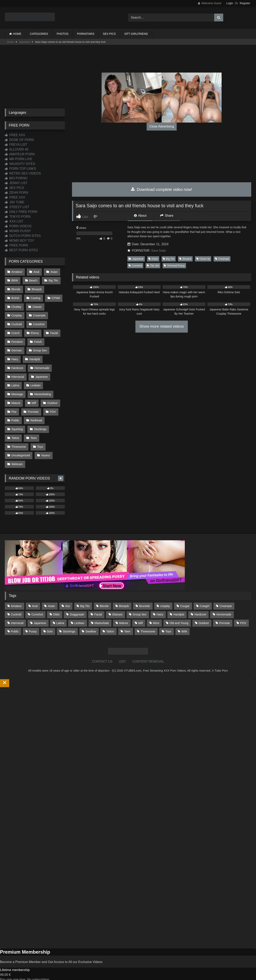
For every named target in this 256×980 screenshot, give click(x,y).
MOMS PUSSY (18, 231)
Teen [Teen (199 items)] (127, 625)
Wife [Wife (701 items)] (184, 625)
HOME (17, 34)
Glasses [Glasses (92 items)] (117, 608)
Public (15, 415)
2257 (122, 655)
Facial (54, 331)
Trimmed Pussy (174, 266)
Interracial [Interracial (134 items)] (17, 616)
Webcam (17, 458)
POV (52, 407)
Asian (153, 259)
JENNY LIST (16, 183)
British (15, 297)
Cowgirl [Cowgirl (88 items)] (205, 599)
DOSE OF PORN (19, 140)
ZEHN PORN (16, 193)
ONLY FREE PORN (21, 212)
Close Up (203, 259)
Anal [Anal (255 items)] (35, 599)
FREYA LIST (16, 145)
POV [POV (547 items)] (243, 616)
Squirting (17, 424)
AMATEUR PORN (20, 154)
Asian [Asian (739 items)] (51, 599)
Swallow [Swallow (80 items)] (91, 625)
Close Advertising (162, 126)
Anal (36, 272)
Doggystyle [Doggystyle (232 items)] (77, 608)
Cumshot (135, 266)
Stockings (40, 424)
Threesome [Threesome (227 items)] (148, 625)
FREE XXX (15, 135)
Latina (15, 382)
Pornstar (33, 407)
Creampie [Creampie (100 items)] (226, 599)
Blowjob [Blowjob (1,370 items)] (124, 599)
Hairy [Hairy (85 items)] (160, 608)
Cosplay (17, 314)
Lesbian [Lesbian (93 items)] (79, 616)
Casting (35, 297)
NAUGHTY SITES (20, 164)
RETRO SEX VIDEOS (23, 173)
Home (11, 42)
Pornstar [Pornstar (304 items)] (224, 616)
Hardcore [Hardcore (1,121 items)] (200, 608)
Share (167, 216)
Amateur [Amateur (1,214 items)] (16, 599)
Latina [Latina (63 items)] (60, 616)
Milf (34, 399)
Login (230, 3)
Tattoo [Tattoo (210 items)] (110, 625)
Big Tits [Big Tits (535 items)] (85, 599)
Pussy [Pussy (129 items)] (33, 625)
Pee (14, 407)
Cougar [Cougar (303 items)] (185, 599)
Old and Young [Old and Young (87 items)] (179, 616)
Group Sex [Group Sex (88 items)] (139, 608)
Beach (33, 280)
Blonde (16, 289)
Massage (17, 390)
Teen (33, 432)
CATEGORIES (39, 34)
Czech (15, 331)
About (140, 216)
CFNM (55, 297)
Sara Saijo (159, 251)
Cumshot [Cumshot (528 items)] (37, 608)
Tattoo (15, 432)
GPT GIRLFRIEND (136, 34)
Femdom (17, 339)
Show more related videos (162, 326)
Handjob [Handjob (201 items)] (179, 608)
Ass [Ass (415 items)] (68, 599)
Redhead (36, 415)
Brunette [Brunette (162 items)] (145, 599)
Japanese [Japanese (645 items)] (40, 616)
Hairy (15, 356)
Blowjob (185, 259)
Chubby (16, 305)
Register (245, 3)
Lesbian (35, 382)
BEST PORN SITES (21, 250)
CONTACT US (102, 655)
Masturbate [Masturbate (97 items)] (102, 616)
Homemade (42, 365)
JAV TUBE (14, 202)
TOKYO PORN (18, 217)
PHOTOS (62, 34)
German (17, 348)
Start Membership (13, 978)
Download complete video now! (161, 189)
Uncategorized (21, 449)
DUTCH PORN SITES (23, 236)
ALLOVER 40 (17, 149)
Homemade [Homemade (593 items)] (224, 608)
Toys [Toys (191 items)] (168, 625)
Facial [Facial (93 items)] (98, 608)
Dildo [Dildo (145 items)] (56, 608)
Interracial (18, 373)
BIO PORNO (16, 178)
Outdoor (52, 399)
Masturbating (42, 390)
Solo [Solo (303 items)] (50, 625)
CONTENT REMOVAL (148, 655)
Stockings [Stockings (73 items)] (69, 625)
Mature (16, 399)
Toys (40, 441)
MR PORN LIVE (18, 159)
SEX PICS (109, 34)
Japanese (25, 42)
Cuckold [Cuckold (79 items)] (16, 608)
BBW (15, 280)
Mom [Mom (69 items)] (156, 616)
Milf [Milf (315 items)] (140, 616)
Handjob (35, 356)
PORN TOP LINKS (20, 169)
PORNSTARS (86, 34)
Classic (37, 305)
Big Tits (169, 259)
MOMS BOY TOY (19, 241)
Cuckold (17, 322)
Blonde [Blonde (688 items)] (104, 599)
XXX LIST (14, 221)
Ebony (35, 331)
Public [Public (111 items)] (15, 625)
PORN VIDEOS (18, 226)
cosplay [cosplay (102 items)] (165, 599)
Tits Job (153, 266)
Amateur (17, 272)
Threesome (19, 441)
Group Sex (40, 348)
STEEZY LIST (17, 207)
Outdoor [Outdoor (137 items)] (204, 616)
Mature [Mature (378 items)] (124, 616)
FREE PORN (16, 245)
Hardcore (17, 365)
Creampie (222, 259)
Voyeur (45, 449)
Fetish (38, 339)
